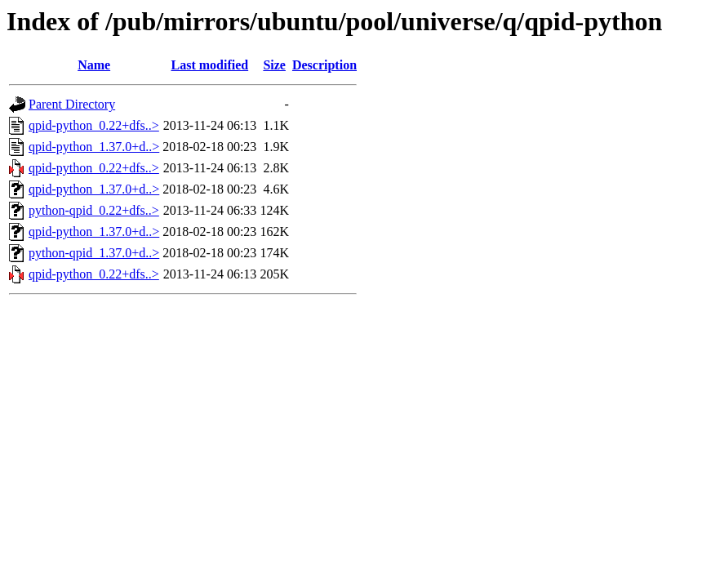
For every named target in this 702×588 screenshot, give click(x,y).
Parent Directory (72, 104)
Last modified (209, 65)
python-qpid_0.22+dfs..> (94, 210)
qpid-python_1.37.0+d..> (94, 147)
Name (94, 65)
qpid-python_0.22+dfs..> (94, 125)
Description (324, 65)
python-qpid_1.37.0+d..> (94, 253)
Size (274, 65)
